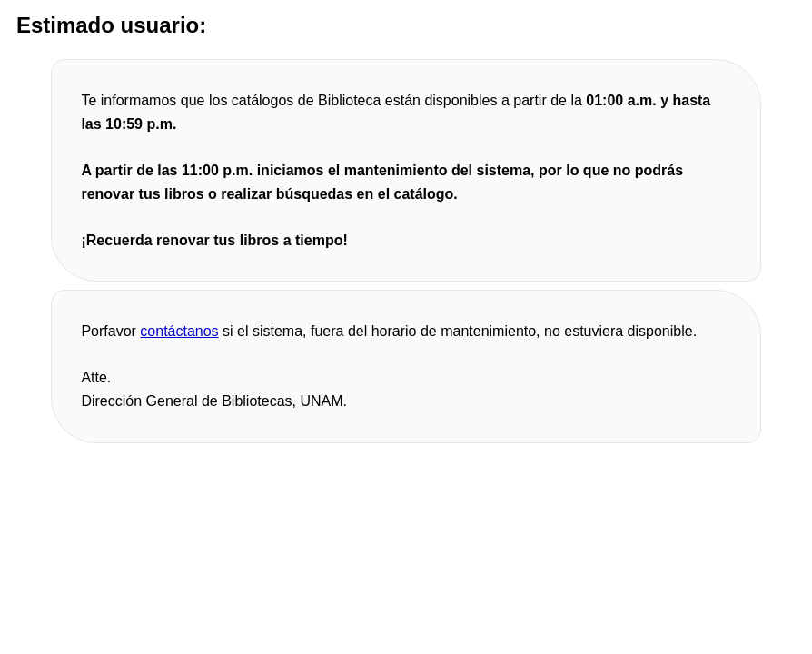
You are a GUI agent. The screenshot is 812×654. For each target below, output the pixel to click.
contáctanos (179, 331)
